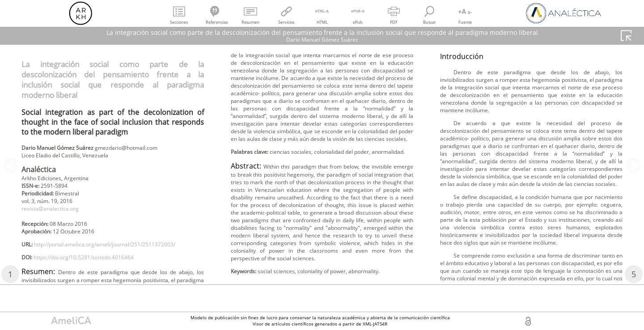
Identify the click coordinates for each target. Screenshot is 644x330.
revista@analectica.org (55, 215)
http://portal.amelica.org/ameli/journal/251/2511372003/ (106, 264)
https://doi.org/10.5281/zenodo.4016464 (96, 279)
